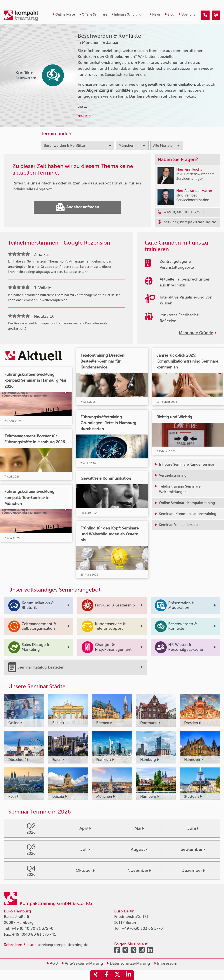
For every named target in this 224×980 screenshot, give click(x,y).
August (139, 849)
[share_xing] (96, 975)
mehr (85, 116)
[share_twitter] (117, 975)
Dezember (193, 870)
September (193, 849)
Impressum (166, 963)
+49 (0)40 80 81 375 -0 (32, 928)
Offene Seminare (93, 14)
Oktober (85, 870)
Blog (170, 14)
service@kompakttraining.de (63, 945)
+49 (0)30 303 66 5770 (142, 928)
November (139, 870)
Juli (85, 849)
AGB (52, 963)
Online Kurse (64, 14)
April (85, 828)
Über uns (187, 14)
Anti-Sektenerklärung (82, 963)
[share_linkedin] (128, 975)
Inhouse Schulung (126, 14)
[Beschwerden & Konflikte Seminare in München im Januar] (205, 15)
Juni (193, 828)
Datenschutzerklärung (128, 963)
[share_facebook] (107, 975)
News (155, 14)
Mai (139, 828)
